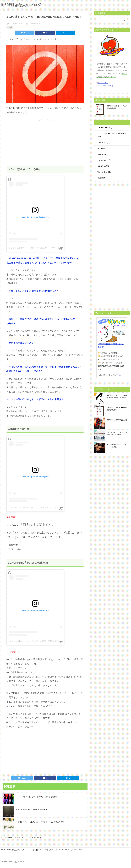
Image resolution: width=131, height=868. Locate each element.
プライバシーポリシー (106, 86)
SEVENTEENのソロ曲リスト (117, 420)
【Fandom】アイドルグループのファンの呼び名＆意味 (36, 797)
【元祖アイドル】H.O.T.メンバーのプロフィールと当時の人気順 (40, 822)
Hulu (120, 375)
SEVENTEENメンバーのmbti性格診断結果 (117, 107)
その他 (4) (102, 178)
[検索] (112, 20)
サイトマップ (103, 83)
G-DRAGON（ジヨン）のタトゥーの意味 (117, 446)
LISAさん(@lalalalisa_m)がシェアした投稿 (27, 641)
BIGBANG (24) (103, 166)
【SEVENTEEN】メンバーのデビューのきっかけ (117, 433)
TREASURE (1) (104, 160)
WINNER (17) (103, 154)
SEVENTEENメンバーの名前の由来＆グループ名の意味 (117, 396)
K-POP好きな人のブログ (22, 4)
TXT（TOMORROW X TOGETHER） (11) (113, 135)
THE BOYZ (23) (104, 142)
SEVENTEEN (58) (105, 128)
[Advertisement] (45, 140)
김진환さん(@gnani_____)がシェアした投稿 (28, 248)
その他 (10, 27)
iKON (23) (101, 148)
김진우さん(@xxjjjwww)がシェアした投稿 (26, 507)
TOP (16, 850)
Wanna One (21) (104, 172)
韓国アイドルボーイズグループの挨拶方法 (32, 810)
